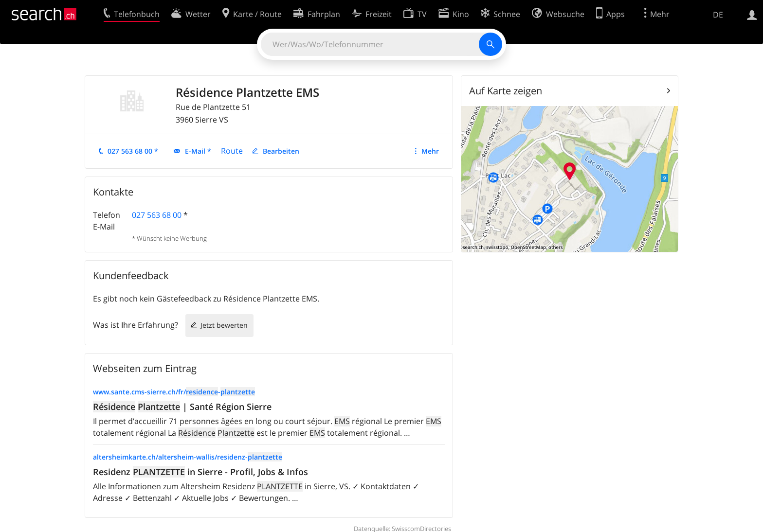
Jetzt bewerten (224, 325)
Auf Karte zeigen (506, 91)
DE (718, 15)
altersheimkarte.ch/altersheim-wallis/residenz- (188, 457)
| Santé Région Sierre (182, 407)
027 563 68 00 (157, 215)
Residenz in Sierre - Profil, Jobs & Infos (200, 472)
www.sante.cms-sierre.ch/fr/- (174, 392)
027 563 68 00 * (133, 151)
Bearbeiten (281, 151)
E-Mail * (198, 151)
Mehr (430, 151)
